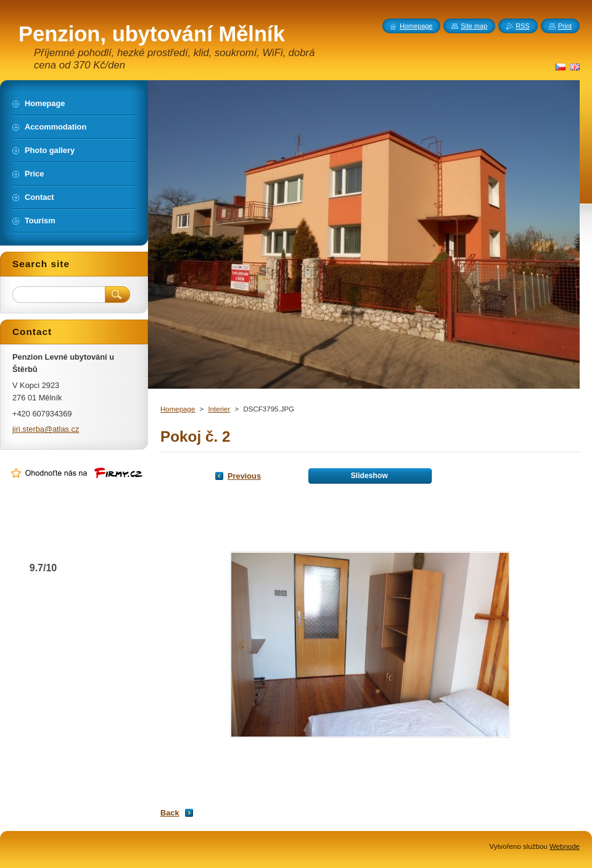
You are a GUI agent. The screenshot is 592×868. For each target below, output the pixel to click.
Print (565, 26)
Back (170, 813)
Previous (244, 476)
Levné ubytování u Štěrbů (43, 544)
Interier (219, 409)
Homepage (178, 409)
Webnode (565, 846)
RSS (522, 26)
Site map (474, 26)
